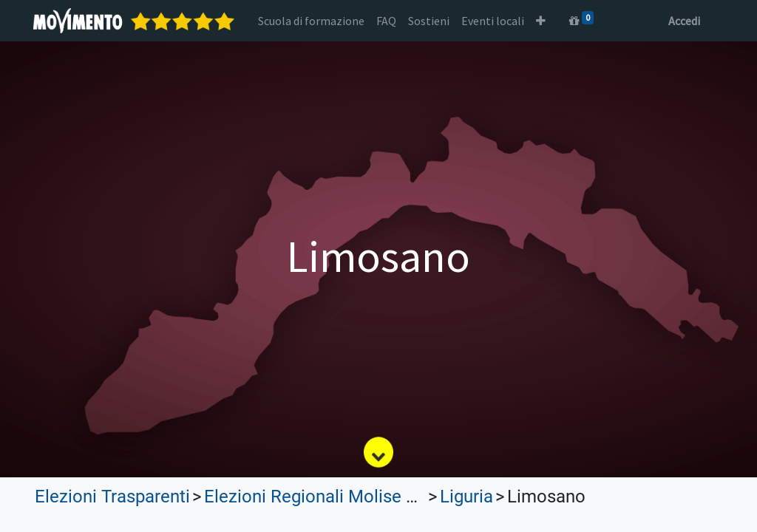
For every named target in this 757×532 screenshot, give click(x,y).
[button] (542, 21)
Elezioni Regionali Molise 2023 (324, 497)
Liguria (466, 497)
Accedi (683, 21)
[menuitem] (313, 21)
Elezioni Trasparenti (112, 497)
